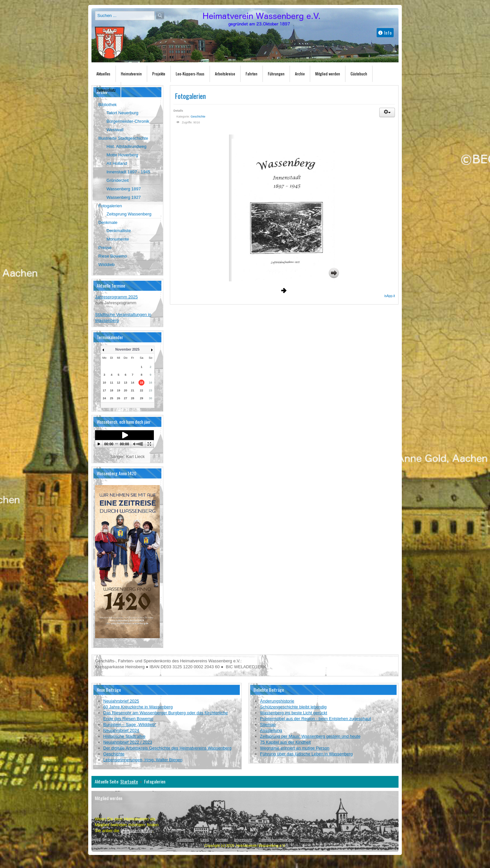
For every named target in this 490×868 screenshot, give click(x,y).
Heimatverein (131, 74)
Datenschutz (106, 90)
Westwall (115, 130)
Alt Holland (117, 163)
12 (119, 383)
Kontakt (222, 840)
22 (141, 390)
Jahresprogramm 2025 (116, 297)
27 (125, 398)
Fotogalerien (110, 206)
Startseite (129, 781)
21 (133, 390)
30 (151, 398)
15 (141, 383)
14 (133, 383)
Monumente (118, 239)
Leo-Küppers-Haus (190, 74)
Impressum (243, 840)
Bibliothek (107, 105)
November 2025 (127, 349)
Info (385, 33)
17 (105, 390)
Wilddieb (106, 265)
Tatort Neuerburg (122, 113)
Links (205, 840)
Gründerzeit (118, 180)
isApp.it (390, 296)
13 (125, 383)
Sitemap (307, 840)
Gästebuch (359, 74)
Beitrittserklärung (137, 831)
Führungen (276, 74)
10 (105, 383)
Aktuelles (103, 74)
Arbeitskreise (225, 74)
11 (111, 383)
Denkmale (108, 222)
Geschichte (198, 117)
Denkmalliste (119, 231)
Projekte (159, 74)
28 (133, 398)
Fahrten (252, 74)
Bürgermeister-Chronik (128, 121)
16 (151, 383)
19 (119, 390)
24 (105, 398)
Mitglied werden (328, 74)
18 (111, 390)
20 (125, 390)
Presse (105, 248)
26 (119, 398)
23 (151, 390)
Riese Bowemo (113, 256)
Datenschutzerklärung (276, 840)
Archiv (300, 74)
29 (141, 398)
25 (111, 398)
